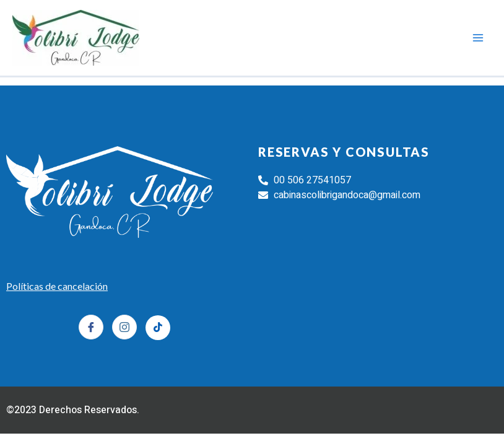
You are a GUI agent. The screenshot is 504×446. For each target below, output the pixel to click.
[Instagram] (124, 327)
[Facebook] (91, 327)
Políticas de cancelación (57, 286)
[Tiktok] (158, 328)
